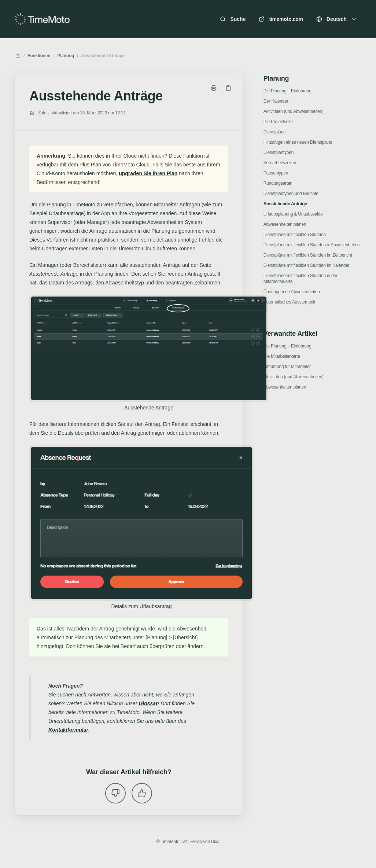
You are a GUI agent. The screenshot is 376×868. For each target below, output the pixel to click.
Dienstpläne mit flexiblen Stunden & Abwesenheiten (312, 245)
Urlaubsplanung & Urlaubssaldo (293, 214)
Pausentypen (276, 173)
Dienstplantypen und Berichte (291, 194)
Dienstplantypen (279, 152)
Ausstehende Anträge (103, 56)
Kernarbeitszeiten (280, 163)
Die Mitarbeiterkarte (282, 356)
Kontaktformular (68, 730)
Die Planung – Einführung (287, 91)
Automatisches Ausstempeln (290, 302)
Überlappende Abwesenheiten (292, 292)
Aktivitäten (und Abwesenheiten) (294, 111)
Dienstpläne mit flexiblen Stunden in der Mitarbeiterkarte (301, 279)
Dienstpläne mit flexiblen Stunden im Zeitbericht (308, 255)
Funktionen (39, 56)
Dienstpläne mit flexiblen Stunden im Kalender (307, 265)
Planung (66, 56)
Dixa (215, 842)
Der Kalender (276, 101)
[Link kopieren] (228, 88)
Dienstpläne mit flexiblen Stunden (295, 235)
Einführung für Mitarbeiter (287, 367)
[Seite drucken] (214, 88)
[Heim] (42, 19)
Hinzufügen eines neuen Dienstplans (298, 142)
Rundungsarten (278, 183)
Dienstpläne (275, 132)
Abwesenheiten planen (285, 224)
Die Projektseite (278, 122)
